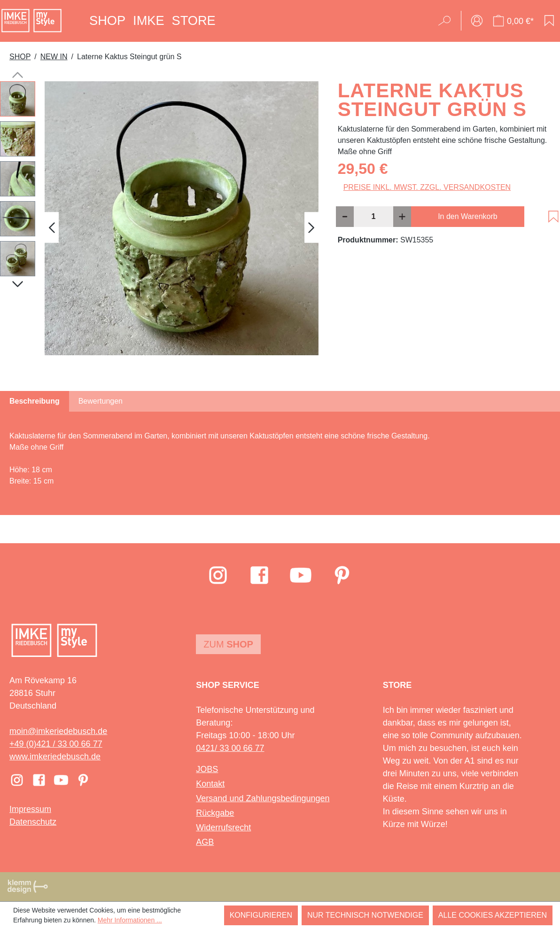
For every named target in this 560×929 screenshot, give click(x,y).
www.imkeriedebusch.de (55, 757)
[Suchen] (447, 21)
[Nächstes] (311, 228)
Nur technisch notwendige (365, 915)
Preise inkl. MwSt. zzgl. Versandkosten (427, 187)
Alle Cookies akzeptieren (493, 915)
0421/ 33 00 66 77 (230, 748)
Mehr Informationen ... (130, 920)
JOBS (207, 769)
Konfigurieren (261, 915)
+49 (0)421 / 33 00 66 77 (56, 744)
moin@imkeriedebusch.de (58, 731)
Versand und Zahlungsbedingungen (263, 798)
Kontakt (210, 784)
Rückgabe (215, 813)
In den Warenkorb (468, 216)
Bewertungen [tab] (101, 401)
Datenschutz (33, 822)
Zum (228, 644)
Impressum (30, 809)
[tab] (35, 401)
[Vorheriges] (52, 228)
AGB (205, 842)
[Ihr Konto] (477, 21)
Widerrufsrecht (223, 828)
